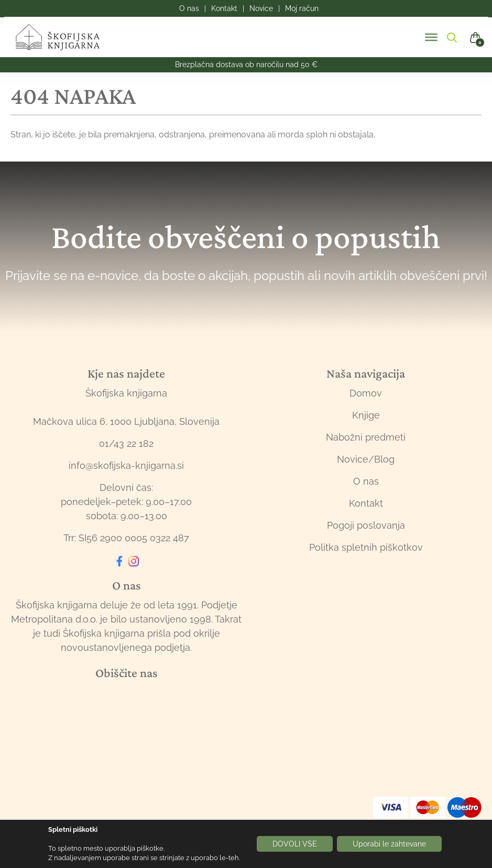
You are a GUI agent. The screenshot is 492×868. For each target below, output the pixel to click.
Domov (366, 393)
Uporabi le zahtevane (389, 844)
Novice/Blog (366, 459)
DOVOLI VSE (295, 844)
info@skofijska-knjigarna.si (126, 465)
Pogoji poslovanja (366, 525)
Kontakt (366, 503)
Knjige (366, 415)
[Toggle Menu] (431, 37)
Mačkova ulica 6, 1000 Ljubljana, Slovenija (126, 421)
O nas (366, 481)
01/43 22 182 (126, 443)
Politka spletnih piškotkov (366, 547)
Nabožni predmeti (366, 437)
